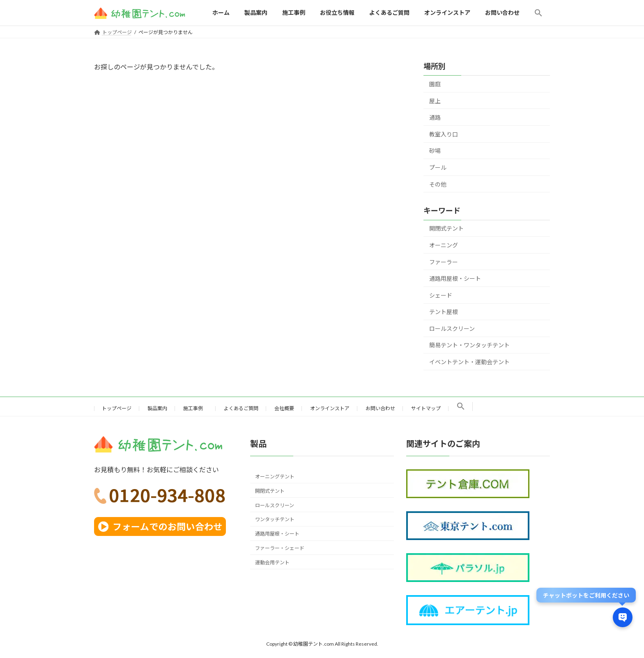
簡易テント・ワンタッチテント (469, 345)
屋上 (435, 100)
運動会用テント (272, 562)
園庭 (435, 84)
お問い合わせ (380, 408)
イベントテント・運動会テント (469, 362)
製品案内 (157, 408)
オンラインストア (330, 408)
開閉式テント (446, 228)
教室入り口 (444, 134)
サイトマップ (426, 408)
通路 (435, 117)
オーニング (444, 245)
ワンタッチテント (275, 519)
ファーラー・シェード (280, 548)
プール (438, 167)
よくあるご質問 (241, 408)
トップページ (117, 408)
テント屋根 (444, 312)
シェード (441, 295)
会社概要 (284, 408)
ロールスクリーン (452, 329)
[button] (538, 13)
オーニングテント (275, 477)
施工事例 (195, 408)
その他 (438, 184)
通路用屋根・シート (455, 278)
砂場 (435, 151)
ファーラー (444, 262)
